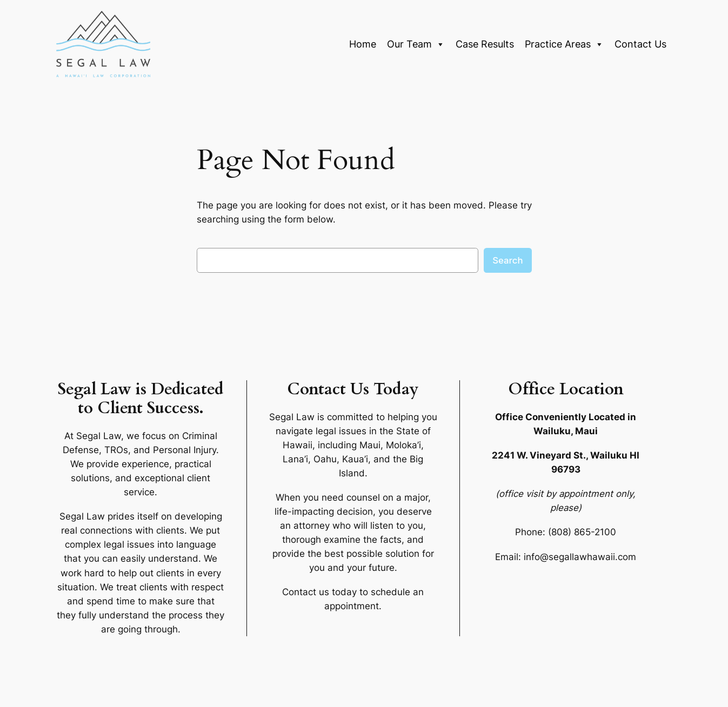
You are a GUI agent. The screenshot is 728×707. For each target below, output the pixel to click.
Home (363, 44)
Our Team (416, 44)
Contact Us (640, 44)
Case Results (485, 44)
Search (507, 260)
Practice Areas (564, 44)
